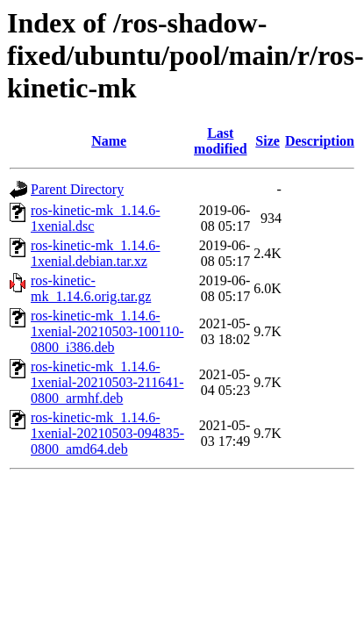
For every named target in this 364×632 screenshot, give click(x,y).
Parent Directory (77, 189)
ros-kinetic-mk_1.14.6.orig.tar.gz (91, 288)
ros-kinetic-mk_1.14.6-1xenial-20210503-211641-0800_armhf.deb (107, 382)
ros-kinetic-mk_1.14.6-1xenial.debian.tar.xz (96, 253)
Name (109, 141)
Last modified (220, 141)
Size (268, 141)
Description (320, 141)
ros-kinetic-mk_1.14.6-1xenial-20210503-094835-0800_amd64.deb (107, 433)
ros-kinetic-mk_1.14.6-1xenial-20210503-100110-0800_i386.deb (107, 331)
